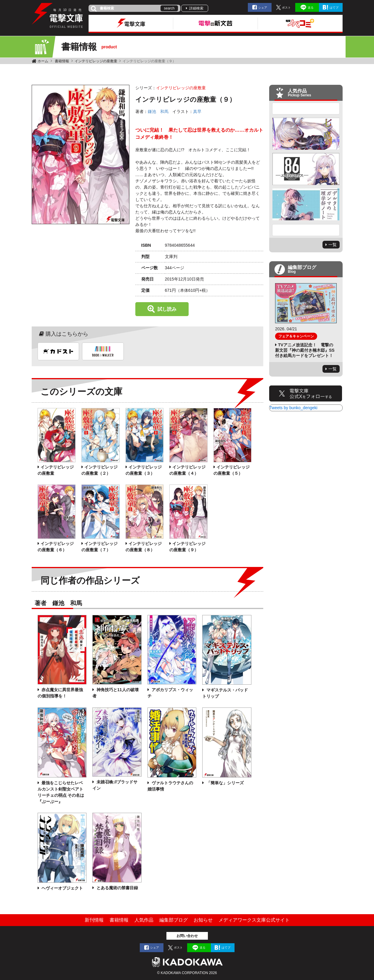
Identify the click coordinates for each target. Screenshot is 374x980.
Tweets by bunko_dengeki (293, 408)
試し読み (167, 309)
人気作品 (144, 920)
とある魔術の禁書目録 (117, 888)
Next (306, 230)
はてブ (334, 8)
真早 (197, 111)
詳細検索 (196, 8)
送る (311, 8)
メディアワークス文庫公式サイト (254, 920)
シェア (263, 8)
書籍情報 (62, 61)
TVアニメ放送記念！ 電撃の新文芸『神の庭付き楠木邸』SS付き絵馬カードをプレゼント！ (305, 350)
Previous (306, 109)
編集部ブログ (174, 920)
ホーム (43, 61)
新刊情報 (94, 920)
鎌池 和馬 (158, 111)
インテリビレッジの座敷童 (96, 61)
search (169, 8)
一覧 (333, 245)
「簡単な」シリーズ (224, 783)
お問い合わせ (187, 936)
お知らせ (203, 920)
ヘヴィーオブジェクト (62, 888)
